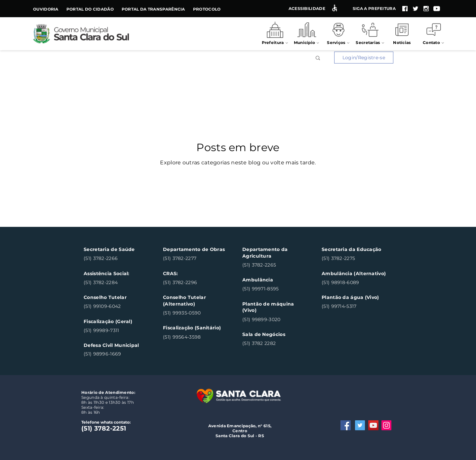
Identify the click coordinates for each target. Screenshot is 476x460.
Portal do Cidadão (90, 9)
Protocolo (207, 9)
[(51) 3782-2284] (116, 283)
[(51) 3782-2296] (195, 283)
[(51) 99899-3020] (274, 320)
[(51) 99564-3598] (195, 337)
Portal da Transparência (153, 9)
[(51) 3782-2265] (274, 265)
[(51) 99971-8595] (274, 289)
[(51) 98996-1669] (116, 354)
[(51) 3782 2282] (274, 344)
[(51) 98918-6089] (354, 283)
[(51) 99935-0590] (195, 313)
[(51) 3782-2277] (195, 259)
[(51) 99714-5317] (354, 307)
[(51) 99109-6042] (116, 307)
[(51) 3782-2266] (116, 259)
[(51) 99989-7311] (116, 331)
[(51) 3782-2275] (354, 259)
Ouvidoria (46, 9)
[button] (318, 59)
